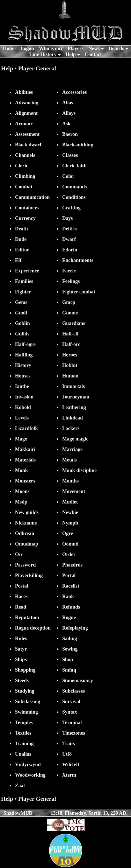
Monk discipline (79, 470)
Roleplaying (75, 628)
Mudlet (70, 502)
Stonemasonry (78, 680)
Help (71, 54)
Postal (22, 586)
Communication (32, 197)
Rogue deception (33, 628)
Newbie (70, 512)
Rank (68, 596)
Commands (74, 187)
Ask (66, 124)
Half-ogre (25, 344)
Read (21, 607)
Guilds (22, 334)
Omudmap (27, 544)
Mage (21, 439)
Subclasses (74, 691)
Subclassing (28, 701)
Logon (27, 48)
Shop (68, 659)
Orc (19, 554)
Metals (70, 460)
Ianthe (22, 386)
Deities (70, 229)
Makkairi (25, 449)
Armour (24, 124)
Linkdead (72, 418)
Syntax (70, 712)
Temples (24, 722)
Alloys (69, 113)
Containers (27, 208)
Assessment (27, 134)
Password (25, 565)
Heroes (70, 355)
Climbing (25, 176)
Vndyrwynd (28, 764)
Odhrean (25, 533)
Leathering (74, 407)
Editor (22, 250)
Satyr (21, 649)
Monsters (25, 481)
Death (21, 229)
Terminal (72, 722)
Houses (23, 376)
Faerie (69, 271)
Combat (24, 187)
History (23, 365)
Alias (68, 103)
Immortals (74, 386)
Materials (25, 460)
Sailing (70, 638)
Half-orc (71, 344)
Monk (21, 470)
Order (69, 554)
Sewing (70, 649)
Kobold (23, 407)
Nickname (26, 523)
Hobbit (70, 365)
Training (24, 743)
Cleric (22, 166)
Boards (116, 48)
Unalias (23, 754)
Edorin (70, 250)
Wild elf (71, 764)
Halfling (24, 355)
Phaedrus (72, 565)
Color (68, 176)
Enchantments (78, 260)
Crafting (71, 208)
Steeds (22, 680)
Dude (21, 239)
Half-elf (70, 334)
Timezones (74, 733)
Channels (25, 155)
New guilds (27, 512)
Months (70, 481)
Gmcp (69, 302)
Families (24, 281)
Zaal (20, 785)
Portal (69, 575)
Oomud (70, 544)
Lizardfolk (27, 428)
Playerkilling (29, 575)
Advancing (27, 103)
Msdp (21, 502)
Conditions (74, 197)
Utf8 (67, 754)
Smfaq (69, 670)
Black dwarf (28, 145)
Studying (25, 691)
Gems (21, 302)
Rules (21, 638)
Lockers (71, 428)
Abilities (24, 92)
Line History (43, 54)
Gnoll (21, 313)
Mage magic (75, 439)
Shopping (25, 670)
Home (9, 48)
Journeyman (76, 397)
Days (67, 218)
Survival (71, 701)
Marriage (72, 449)
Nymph (70, 523)
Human (70, 376)
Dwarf (69, 239)
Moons (22, 491)
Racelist (71, 586)
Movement (74, 491)
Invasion (24, 397)
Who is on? (51, 48)
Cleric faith (74, 166)
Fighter (23, 292)
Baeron (70, 134)
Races (21, 596)
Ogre (68, 533)
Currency (25, 218)
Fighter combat (79, 292)
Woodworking (30, 775)
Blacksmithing (78, 145)
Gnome (70, 313)
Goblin (22, 323)
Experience (27, 271)
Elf (18, 260)
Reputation (27, 617)
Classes (70, 155)
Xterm (69, 775)
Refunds (71, 607)
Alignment (26, 113)
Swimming (27, 712)
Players (76, 48)
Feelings (71, 281)
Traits (69, 743)
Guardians (74, 323)
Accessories (74, 92)
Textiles (23, 733)
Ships (21, 659)
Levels (22, 418)
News (94, 48)
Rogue (69, 617)
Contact (93, 54)
